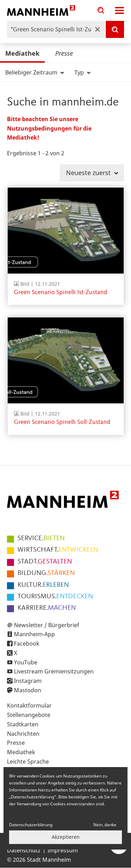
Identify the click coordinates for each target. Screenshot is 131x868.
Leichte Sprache (28, 762)
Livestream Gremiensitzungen (54, 671)
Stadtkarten (23, 724)
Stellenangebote (29, 715)
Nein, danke (105, 825)
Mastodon (28, 690)
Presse (64, 53)
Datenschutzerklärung (31, 825)
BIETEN (41, 538)
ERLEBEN (43, 585)
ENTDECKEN (55, 597)
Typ (82, 72)
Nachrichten (23, 734)
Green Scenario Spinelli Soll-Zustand (62, 422)
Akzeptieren (66, 837)
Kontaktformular (29, 705)
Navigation (119, 10)
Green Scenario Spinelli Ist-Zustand (60, 292)
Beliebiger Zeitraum (35, 72)
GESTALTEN (45, 562)
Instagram (28, 681)
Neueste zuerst (92, 173)
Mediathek (22, 53)
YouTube (26, 662)
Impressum (63, 850)
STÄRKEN (46, 573)
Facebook (27, 644)
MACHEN (47, 608)
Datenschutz (24, 850)
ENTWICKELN (58, 550)
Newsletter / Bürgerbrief (47, 625)
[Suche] (115, 29)
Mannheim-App (34, 634)
